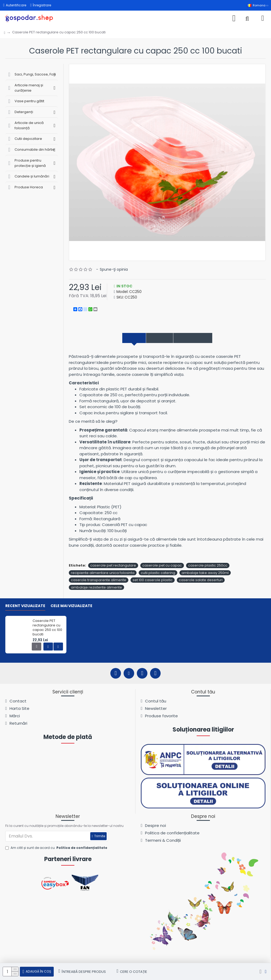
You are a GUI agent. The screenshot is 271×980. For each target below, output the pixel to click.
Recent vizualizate (25, 606)
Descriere (124, 338)
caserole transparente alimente (99, 581)
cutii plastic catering (158, 574)
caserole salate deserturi (201, 581)
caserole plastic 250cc (208, 566)
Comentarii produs (200, 338)
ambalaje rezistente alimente (96, 588)
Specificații (156, 338)
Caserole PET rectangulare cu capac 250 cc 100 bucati (47, 628)
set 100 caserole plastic (153, 581)
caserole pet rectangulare (113, 566)
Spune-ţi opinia (114, 269)
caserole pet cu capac (162, 566)
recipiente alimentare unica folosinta (103, 574)
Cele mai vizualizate (71, 606)
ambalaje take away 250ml (205, 574)
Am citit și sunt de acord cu (57, 848)
